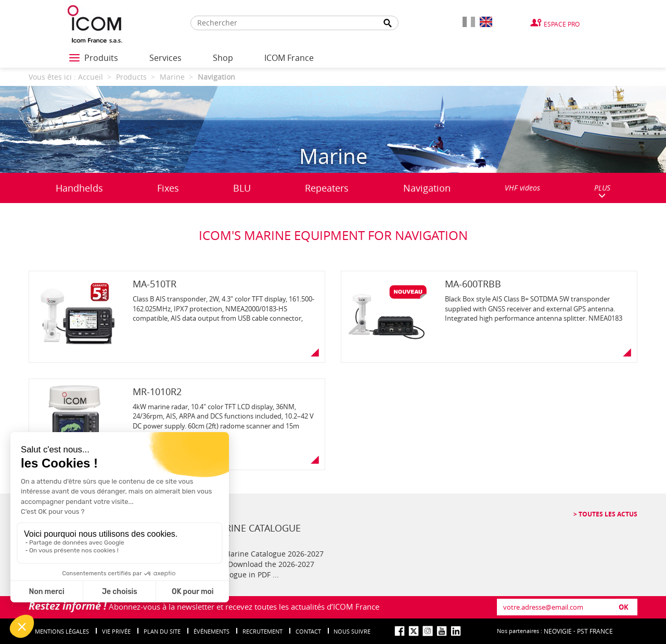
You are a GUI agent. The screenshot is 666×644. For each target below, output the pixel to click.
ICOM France (289, 58)
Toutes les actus (607, 514)
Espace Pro (562, 24)
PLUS (602, 191)
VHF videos (522, 188)
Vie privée (116, 631)
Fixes (168, 188)
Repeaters (327, 188)
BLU (242, 188)
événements (212, 631)
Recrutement (262, 631)
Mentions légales (62, 631)
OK (624, 607)
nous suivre (352, 631)
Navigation (427, 188)
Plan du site (162, 631)
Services (165, 58)
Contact (308, 631)
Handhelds (79, 188)
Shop (223, 58)
